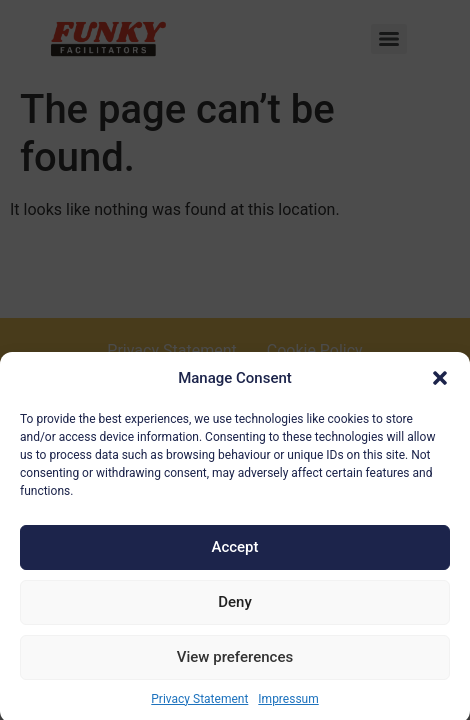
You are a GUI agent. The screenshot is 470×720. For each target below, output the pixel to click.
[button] (440, 383)
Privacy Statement (199, 703)
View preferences (235, 662)
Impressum (288, 703)
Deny (235, 607)
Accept (234, 552)
